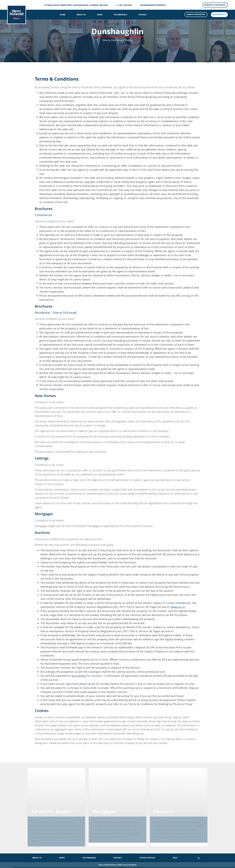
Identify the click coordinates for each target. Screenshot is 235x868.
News (100, 15)
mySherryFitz (219, 14)
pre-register (79, 676)
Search (196, 14)
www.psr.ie (178, 607)
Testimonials (120, 15)
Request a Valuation (215, 5)
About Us (81, 15)
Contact (143, 15)
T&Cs (175, 858)
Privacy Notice (147, 858)
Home (63, 15)
